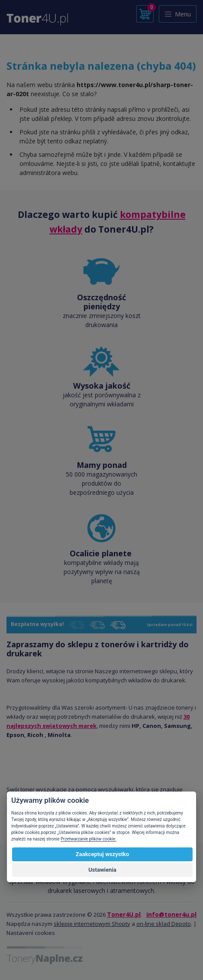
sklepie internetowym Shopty (92, 924)
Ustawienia (102, 870)
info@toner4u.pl (171, 914)
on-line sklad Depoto (164, 924)
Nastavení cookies (31, 933)
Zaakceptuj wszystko (102, 854)
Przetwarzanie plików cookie (89, 839)
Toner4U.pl (124, 914)
